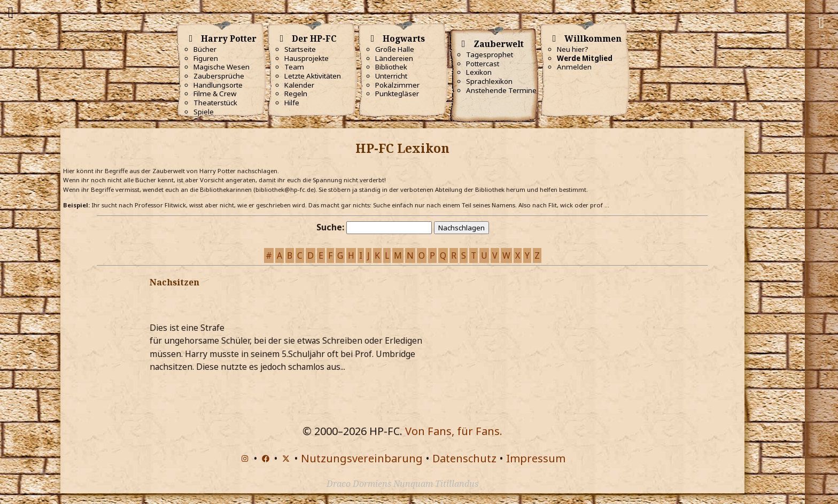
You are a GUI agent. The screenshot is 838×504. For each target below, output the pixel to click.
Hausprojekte (307, 58)
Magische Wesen (222, 67)
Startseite (300, 49)
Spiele (204, 112)
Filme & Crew (215, 94)
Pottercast (483, 64)
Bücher (205, 49)
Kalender (299, 85)
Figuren (206, 58)
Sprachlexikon (489, 81)
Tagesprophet (490, 55)
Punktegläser (397, 94)
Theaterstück (215, 103)
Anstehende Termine (501, 90)
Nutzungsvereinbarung (362, 458)
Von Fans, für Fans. (454, 431)
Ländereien (394, 58)
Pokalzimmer (397, 85)
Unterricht (391, 76)
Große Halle (395, 49)
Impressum (536, 458)
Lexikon (479, 72)
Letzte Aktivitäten (313, 76)
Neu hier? (573, 49)
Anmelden (574, 67)
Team (294, 67)
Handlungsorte (218, 85)
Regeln (296, 94)
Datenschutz (464, 458)
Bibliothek (391, 67)
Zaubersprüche (219, 76)
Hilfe (292, 103)
